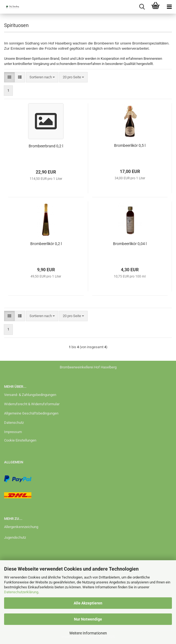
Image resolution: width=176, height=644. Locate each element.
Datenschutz (14, 423)
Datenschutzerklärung (21, 592)
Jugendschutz (15, 537)
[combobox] (42, 77)
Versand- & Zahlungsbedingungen (30, 395)
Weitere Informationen (88, 633)
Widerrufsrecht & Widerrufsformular (32, 404)
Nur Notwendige (88, 619)
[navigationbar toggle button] (169, 7)
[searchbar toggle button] (142, 7)
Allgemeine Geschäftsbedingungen (31, 413)
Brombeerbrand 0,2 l (46, 146)
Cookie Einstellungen (20, 440)
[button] (9, 77)
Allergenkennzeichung (21, 527)
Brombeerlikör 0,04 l (130, 244)
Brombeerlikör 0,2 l (46, 244)
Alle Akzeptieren (88, 603)
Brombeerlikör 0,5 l (130, 145)
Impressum (13, 432)
